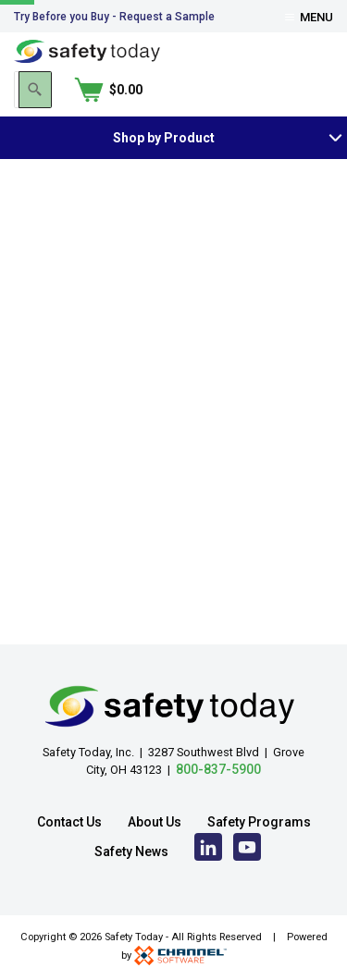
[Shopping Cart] (299, 90)
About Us (155, 822)
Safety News (131, 851)
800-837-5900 (218, 769)
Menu (309, 17)
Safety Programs (259, 822)
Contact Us (69, 822)
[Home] (87, 50)
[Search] (225, 90)
